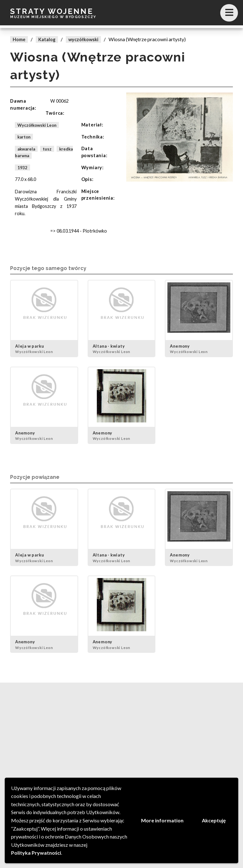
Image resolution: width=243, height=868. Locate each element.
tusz (47, 149)
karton (24, 137)
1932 (22, 168)
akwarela (26, 149)
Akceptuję (214, 820)
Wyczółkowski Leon (37, 125)
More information (162, 820)
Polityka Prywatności (36, 853)
